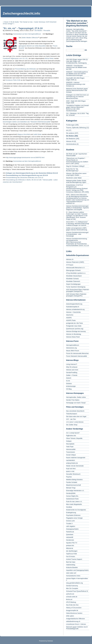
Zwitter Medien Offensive (30, 38)
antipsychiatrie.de (72, 463)
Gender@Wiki (71, 493)
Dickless (69, 383)
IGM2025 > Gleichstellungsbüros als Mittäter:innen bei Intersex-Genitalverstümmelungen (77, 74)
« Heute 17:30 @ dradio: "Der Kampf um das (18, 22)
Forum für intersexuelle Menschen (77, 353)
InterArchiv (70, 315)
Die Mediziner (71, 139)
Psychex (69, 477)
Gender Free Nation (73, 400)
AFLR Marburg (71, 602)
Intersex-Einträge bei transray (76, 331)
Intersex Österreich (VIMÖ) (75, 262)
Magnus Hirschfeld (24, 134)
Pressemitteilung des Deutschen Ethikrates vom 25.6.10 (24, 178)
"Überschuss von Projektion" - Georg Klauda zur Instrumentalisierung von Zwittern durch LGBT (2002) (77, 161)
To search (88, 2)
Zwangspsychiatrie (72, 529)
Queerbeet (70, 534)
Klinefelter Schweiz (72, 279)
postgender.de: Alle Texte (74, 323)
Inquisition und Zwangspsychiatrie (77, 570)
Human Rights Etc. (72, 496)
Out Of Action (71, 556)
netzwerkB (70, 537)
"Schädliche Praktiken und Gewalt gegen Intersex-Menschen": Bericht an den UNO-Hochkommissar (77, 108)
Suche (69, 46)
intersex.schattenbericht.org (75, 309)
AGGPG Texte (71, 320)
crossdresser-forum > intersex (76, 624)
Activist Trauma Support (74, 559)
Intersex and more (72, 370)
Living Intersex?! (72, 364)
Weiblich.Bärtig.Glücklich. (75, 480)
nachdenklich (70, 460)
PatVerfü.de (70, 532)
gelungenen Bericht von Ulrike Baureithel (32, 46)
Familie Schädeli (72, 482)
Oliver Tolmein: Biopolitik (74, 438)
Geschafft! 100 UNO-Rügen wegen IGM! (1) (75, 79)
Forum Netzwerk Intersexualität (76, 356)
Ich (67, 130)
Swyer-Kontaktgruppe (73, 284)
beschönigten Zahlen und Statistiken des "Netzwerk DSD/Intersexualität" (27, 122)
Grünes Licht (70, 521)
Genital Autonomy (72, 586)
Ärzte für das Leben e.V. (74, 502)
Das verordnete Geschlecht (75, 411)
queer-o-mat (70, 471)
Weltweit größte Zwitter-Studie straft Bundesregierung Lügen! (76, 181)
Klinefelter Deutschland (74, 276)
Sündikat (69, 507)
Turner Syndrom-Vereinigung (76, 287)
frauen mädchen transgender (76, 458)
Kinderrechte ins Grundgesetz (76, 510)
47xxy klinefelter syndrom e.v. (76, 273)
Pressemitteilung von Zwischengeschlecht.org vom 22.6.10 (27, 175)
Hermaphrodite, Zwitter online (76, 397)
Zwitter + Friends (72, 375)
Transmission (71, 452)
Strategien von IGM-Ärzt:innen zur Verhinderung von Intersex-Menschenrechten (77, 97)
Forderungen (70, 125)
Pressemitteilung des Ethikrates (26, 69)
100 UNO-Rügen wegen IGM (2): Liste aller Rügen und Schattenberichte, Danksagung (77, 61)
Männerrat (70, 548)
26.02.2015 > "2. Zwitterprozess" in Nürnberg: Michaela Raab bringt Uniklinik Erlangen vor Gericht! (78, 224)
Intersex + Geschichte (73, 312)
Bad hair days (71, 562)
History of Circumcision (74, 608)
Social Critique (71, 455)
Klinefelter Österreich (73, 281)
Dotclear (50, 641)
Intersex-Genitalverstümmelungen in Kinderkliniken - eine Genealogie (77, 234)
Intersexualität (71, 449)
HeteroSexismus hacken (74, 613)
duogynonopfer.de (72, 610)
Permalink (47, 31)
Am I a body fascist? (73, 433)
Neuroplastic (70, 444)
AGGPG (69, 318)
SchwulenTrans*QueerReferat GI (77, 591)
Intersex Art (70, 141)
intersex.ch (70, 259)
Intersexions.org (71, 348)
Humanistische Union (73, 576)
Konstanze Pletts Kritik (13, 80)
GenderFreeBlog (72, 372)
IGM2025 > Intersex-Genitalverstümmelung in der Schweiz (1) (76, 84)
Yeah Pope (70, 447)
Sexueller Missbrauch (73, 474)
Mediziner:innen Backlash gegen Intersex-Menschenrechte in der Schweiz (77, 90)
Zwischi (69, 378)
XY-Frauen (70, 265)
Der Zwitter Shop (72, 425)
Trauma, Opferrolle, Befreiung (76, 128)
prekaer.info (70, 545)
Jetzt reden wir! (71, 573)
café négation (71, 526)
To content (73, 2)
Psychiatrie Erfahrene (73, 515)
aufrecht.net (70, 594)
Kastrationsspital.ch (73, 307)
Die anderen (70, 133)
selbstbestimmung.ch (73, 621)
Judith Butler (37, 134)
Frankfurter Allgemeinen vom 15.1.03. (15, 58)
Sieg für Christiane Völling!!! (75, 166)
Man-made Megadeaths (74, 504)
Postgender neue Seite (74, 326)
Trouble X (69, 524)
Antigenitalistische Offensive (75, 619)
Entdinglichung (71, 513)
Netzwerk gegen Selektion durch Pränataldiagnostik (77, 628)
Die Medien (38, 31)
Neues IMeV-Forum (73, 351)
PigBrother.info (71, 436)
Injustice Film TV (72, 543)
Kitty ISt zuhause (72, 367)
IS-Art (68, 381)
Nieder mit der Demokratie (75, 466)
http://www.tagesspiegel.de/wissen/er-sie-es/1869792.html (25, 157)
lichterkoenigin (71, 386)
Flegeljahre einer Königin (74, 518)
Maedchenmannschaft (73, 485)
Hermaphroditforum (73, 345)
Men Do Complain (72, 588)
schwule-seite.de (72, 597)
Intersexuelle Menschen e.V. (75, 268)
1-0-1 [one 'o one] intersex (75, 422)
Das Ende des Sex (72, 605)
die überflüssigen (72, 551)
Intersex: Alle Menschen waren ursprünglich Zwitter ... (76, 174)
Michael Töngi (71, 488)
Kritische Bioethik (72, 567)
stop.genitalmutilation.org (74, 583)
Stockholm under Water (74, 178)
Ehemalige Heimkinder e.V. (75, 491)
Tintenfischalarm (72, 414)
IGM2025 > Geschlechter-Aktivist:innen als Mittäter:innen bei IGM (76, 67)
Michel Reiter (49, 58)
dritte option (70, 616)
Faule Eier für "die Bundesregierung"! (72, 170)
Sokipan (69, 441)
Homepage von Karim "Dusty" (76, 403)
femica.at (69, 599)
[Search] (75, 50)
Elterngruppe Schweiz (73, 270)
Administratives (71, 144)
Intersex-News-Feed (73, 337)
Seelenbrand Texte (72, 499)
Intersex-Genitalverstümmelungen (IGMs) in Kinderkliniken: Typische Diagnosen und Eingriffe (77, 208)
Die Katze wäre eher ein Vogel (76, 416)
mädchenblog (71, 565)
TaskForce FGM (71, 554)
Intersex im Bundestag (74, 334)
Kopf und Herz (71, 469)
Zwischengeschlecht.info (21, 13)
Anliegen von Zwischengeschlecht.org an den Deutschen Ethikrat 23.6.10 (32, 173)
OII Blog (69, 389)
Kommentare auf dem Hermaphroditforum (27, 34)
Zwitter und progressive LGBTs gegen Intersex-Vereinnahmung (77, 229)
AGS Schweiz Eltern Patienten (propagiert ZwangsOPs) (76, 295)
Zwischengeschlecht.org (74, 304)
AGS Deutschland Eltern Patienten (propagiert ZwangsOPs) (78, 290)
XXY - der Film (71, 419)
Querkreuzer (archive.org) (75, 329)
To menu (81, 2)
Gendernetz (70, 540)
